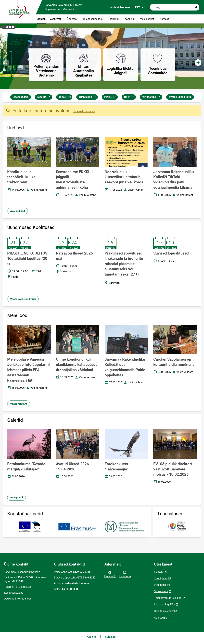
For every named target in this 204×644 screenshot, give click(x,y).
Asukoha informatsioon (18, 599)
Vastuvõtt (57, 19)
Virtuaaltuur (152, 97)
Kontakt (166, 19)
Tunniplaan (88, 97)
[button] (7, 27)
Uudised (159, 618)
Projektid (115, 19)
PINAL (111, 97)
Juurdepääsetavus (119, 7)
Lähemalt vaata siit (84, 111)
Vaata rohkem (19, 404)
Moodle (45, 97)
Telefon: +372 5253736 (18, 587)
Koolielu (131, 19)
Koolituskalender (164, 611)
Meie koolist (148, 19)
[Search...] (196, 7)
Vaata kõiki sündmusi (23, 299)
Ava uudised (18, 211)
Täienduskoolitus (94, 19)
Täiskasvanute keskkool (168, 598)
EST (139, 8)
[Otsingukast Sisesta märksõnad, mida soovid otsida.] (175, 7)
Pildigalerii (160, 585)
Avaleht (42, 19)
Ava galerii (17, 497)
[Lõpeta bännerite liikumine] (3, 27)
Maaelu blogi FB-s (165, 605)
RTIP (130, 97)
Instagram (125, 574)
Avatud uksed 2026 (180, 97)
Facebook (110, 574)
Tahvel (65, 97)
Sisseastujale (21, 97)
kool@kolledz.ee (14, 593)
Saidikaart (111, 637)
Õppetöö (73, 19)
